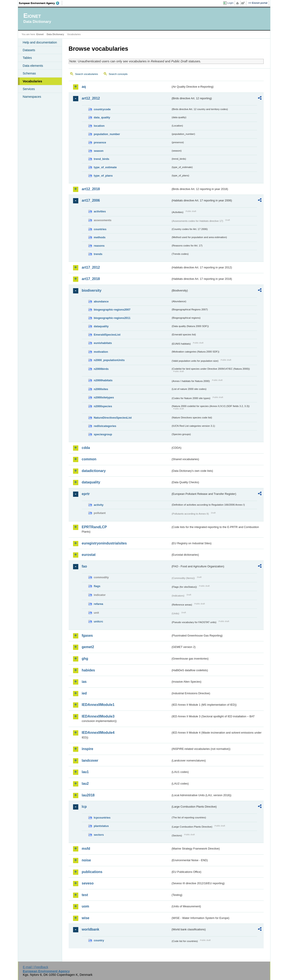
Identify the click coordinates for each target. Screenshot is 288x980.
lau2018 (88, 795)
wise (86, 918)
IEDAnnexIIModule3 (98, 716)
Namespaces (32, 97)
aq (84, 87)
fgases (87, 636)
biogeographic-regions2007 (112, 310)
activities (100, 211)
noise (86, 860)
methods (100, 237)
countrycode (102, 109)
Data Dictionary (55, 34)
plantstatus (101, 826)
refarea (99, 604)
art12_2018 (91, 189)
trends (98, 254)
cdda (86, 448)
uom (86, 906)
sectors (99, 835)
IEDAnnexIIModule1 (98, 705)
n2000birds (101, 369)
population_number (107, 134)
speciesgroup (103, 434)
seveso (88, 883)
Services (29, 89)
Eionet (40, 34)
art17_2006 (91, 200)
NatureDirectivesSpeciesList (113, 418)
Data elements (33, 66)
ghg (85, 659)
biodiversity (92, 290)
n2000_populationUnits (109, 360)
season (99, 151)
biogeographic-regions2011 (112, 318)
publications (92, 872)
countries (100, 229)
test (85, 895)
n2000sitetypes (104, 397)
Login (230, 3)
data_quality (102, 117)
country (99, 940)
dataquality (101, 326)
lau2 (85, 784)
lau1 (85, 772)
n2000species (103, 406)
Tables (27, 58)
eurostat (89, 555)
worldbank (91, 929)
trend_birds (102, 159)
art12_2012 (91, 98)
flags (97, 586)
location (99, 126)
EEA (41, 3)
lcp (84, 807)
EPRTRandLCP (94, 527)
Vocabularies (33, 81)
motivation (101, 352)
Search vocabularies (87, 74)
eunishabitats (103, 343)
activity (99, 505)
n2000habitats (103, 380)
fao (84, 566)
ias (84, 682)
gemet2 (88, 647)
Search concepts (118, 74)
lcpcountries (102, 818)
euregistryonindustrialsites (104, 543)
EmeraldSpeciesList (107, 335)
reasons (99, 246)
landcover (90, 760)
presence (100, 142)
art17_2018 (91, 279)
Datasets (29, 50)
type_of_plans (103, 176)
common (89, 459)
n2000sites (101, 389)
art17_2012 (91, 267)
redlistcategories (105, 426)
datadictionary (94, 471)
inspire (88, 749)
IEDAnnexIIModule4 (98, 733)
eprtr (86, 494)
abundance (101, 301)
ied (84, 693)
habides (88, 670)
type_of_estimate (105, 167)
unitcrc (99, 621)
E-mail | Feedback (36, 967)
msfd (86, 849)
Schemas (29, 73)
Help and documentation (40, 42)
